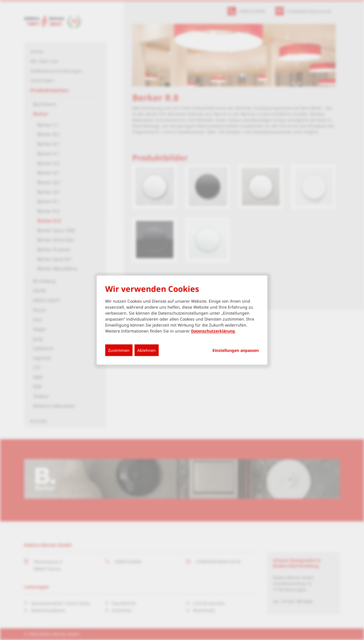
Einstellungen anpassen (236, 350)
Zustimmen (119, 350)
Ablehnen (147, 350)
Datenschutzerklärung (213, 331)
